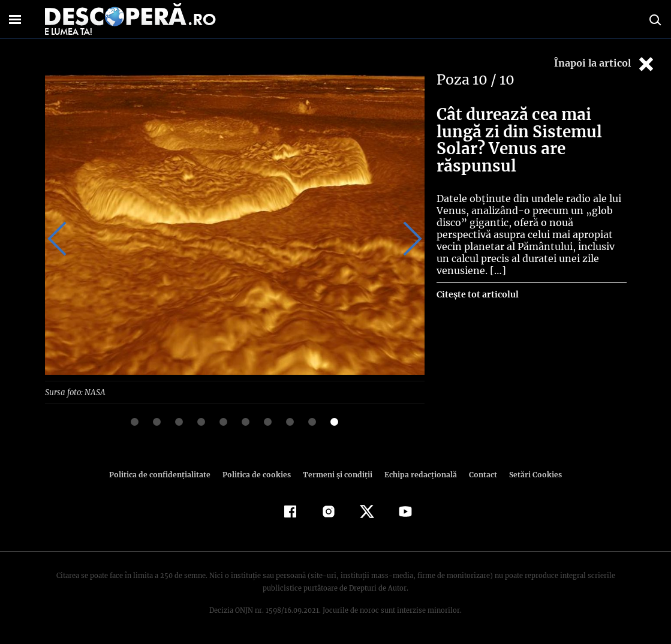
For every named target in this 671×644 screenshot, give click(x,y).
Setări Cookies (529, 474)
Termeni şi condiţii (336, 474)
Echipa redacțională (417, 474)
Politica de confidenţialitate (166, 474)
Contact (479, 474)
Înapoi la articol (605, 64)
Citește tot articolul (477, 282)
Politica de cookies (258, 474)
